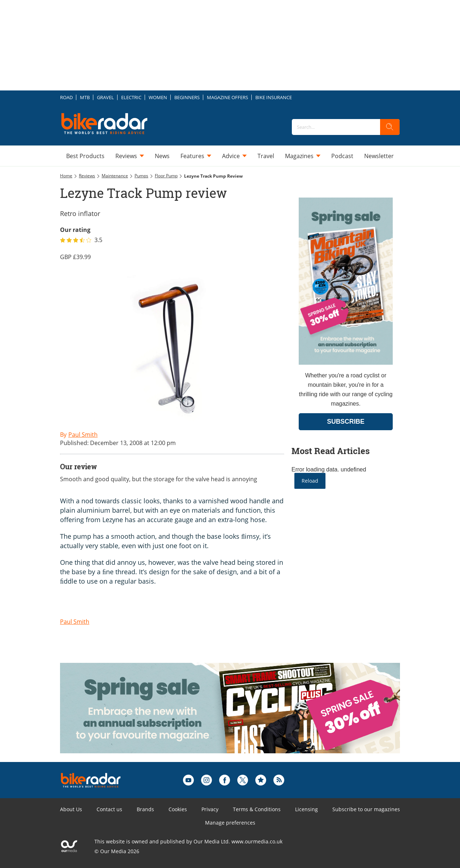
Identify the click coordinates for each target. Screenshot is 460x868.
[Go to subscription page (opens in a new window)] (346, 363)
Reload (310, 481)
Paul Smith (75, 622)
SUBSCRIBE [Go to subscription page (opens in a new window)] (346, 422)
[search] (390, 127)
